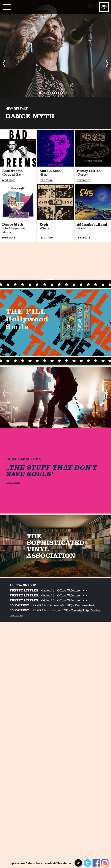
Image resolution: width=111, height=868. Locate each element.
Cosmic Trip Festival (86, 610)
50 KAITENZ (19, 605)
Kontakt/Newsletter (58, 863)
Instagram (105, 863)
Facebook (96, 863)
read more (12, 117)
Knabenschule (85, 605)
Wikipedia (78, 863)
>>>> (85, 590)
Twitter (87, 863)
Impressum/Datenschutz (25, 863)
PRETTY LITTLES (24, 590)
